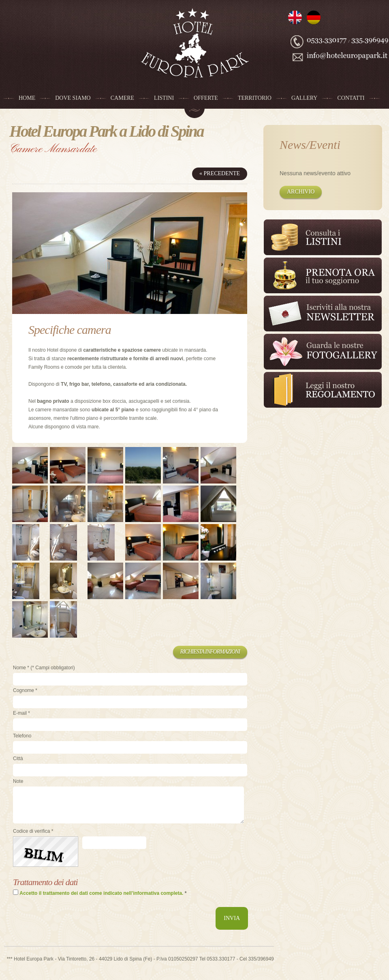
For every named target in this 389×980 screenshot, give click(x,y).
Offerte (206, 98)
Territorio (255, 98)
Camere (122, 98)
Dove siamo (73, 98)
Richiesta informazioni (210, 652)
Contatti (351, 98)
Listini (164, 98)
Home (27, 98)
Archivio (301, 192)
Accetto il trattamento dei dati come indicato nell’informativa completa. (101, 893)
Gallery (305, 98)
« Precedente (220, 173)
